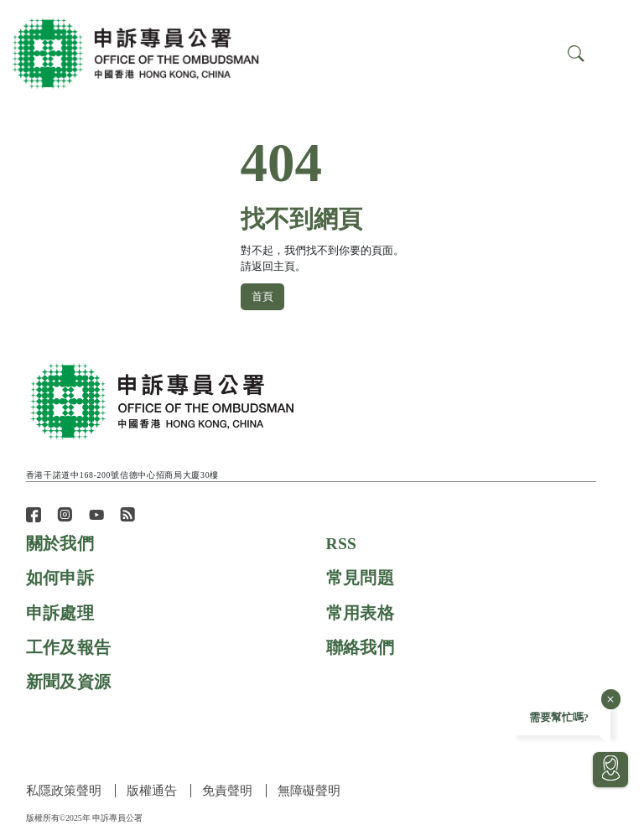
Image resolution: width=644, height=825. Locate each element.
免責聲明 (229, 791)
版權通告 (153, 791)
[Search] (616, 53)
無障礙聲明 (312, 791)
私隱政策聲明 (64, 791)
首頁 (262, 296)
